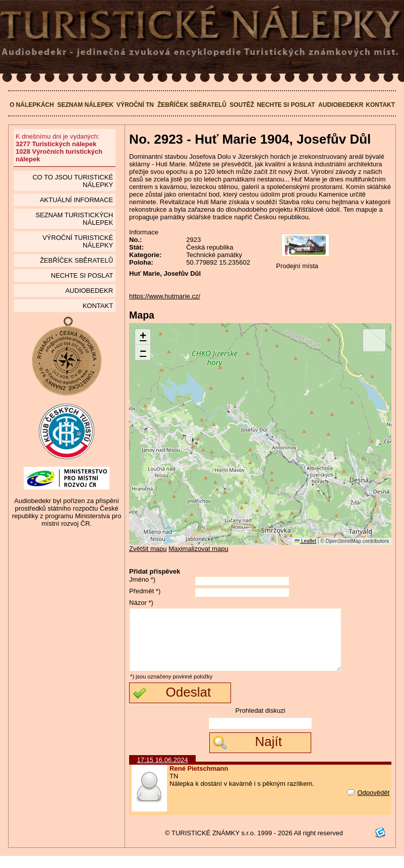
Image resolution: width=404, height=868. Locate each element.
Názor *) (141, 603)
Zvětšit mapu (148, 549)
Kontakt (380, 105)
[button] (143, 337)
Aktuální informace (76, 200)
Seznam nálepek (85, 105)
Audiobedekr (341, 105)
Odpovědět (368, 805)
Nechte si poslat (286, 105)
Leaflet (305, 541)
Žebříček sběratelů (192, 105)
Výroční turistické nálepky (78, 241)
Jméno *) (142, 579)
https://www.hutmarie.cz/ (165, 296)
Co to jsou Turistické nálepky (73, 181)
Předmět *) (145, 591)
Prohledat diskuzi (261, 723)
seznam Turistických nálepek (74, 219)
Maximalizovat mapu (198, 549)
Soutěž (242, 105)
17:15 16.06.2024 (163, 772)
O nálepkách (32, 105)
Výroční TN (135, 105)
